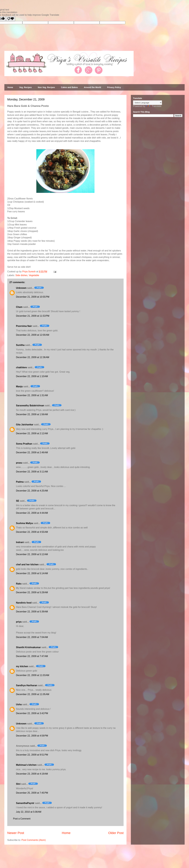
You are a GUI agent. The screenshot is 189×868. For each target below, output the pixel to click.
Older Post (116, 833)
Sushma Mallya (24, 523)
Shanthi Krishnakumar (28, 647)
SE (18, 501)
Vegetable (34, 275)
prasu (19, 463)
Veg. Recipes (25, 87)
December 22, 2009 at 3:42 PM (32, 713)
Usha (19, 704)
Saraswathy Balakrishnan (30, 406)
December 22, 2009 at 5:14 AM (32, 573)
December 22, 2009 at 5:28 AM (32, 592)
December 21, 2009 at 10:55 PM (33, 297)
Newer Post (16, 833)
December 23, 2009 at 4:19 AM (32, 774)
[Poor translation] (11, 19)
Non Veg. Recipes (46, 87)
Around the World (92, 87)
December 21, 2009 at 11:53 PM (33, 316)
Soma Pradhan (24, 444)
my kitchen (22, 666)
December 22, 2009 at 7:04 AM (32, 637)
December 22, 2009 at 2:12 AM (32, 433)
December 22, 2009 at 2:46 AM (32, 452)
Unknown (21, 288)
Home (10, 87)
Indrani (20, 542)
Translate (154, 106)
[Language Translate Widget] (147, 103)
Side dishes (21, 275)
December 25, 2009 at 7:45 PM (32, 793)
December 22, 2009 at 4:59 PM (32, 736)
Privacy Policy (114, 87)
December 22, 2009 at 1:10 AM (32, 376)
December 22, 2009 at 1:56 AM (32, 414)
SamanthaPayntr (25, 803)
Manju (19, 386)
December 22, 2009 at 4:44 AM (32, 513)
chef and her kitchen (27, 564)
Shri (18, 784)
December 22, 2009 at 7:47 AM (32, 656)
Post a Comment (22, 819)
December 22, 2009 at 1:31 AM (32, 395)
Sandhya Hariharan (27, 685)
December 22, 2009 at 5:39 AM (32, 612)
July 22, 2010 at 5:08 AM (29, 812)
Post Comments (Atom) (34, 840)
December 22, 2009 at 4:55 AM (32, 532)
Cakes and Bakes (69, 87)
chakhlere (21, 367)
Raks (19, 584)
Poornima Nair (24, 326)
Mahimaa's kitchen (26, 765)
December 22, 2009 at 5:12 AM (32, 554)
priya (19, 622)
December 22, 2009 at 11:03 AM (33, 675)
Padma (20, 482)
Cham (19, 307)
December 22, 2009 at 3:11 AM (32, 472)
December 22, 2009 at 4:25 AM (32, 491)
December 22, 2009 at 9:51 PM (32, 755)
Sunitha (20, 345)
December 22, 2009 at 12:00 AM (33, 335)
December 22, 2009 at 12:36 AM (33, 357)
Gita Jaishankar (25, 425)
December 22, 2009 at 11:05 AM (33, 694)
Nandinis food (24, 603)
